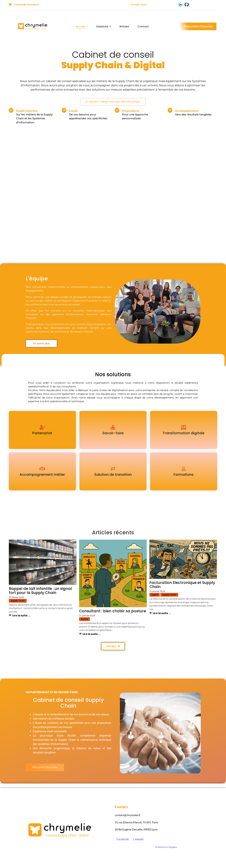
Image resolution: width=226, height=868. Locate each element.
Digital (155, 595)
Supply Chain (18, 601)
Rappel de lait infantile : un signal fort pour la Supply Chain (40, 591)
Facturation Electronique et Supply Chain (182, 585)
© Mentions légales (166, 847)
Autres (84, 619)
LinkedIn (138, 839)
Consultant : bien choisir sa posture (113, 611)
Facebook (122, 839)
